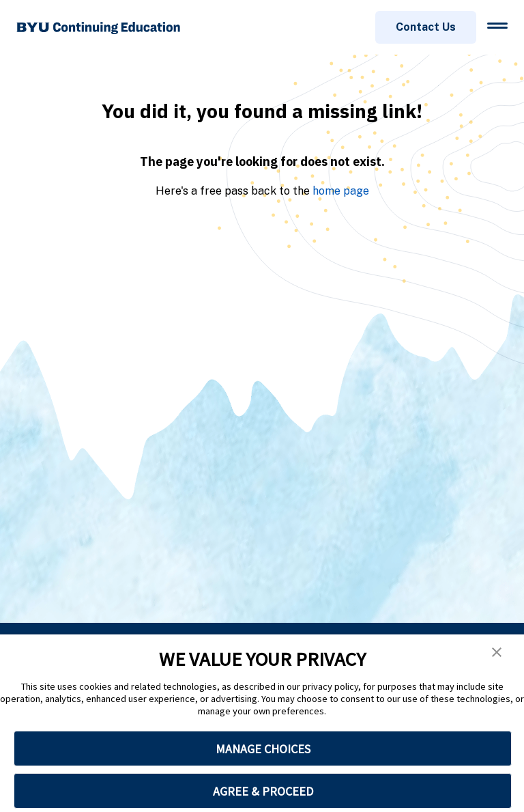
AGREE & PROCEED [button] (263, 791)
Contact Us (426, 27)
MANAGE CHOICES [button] (263, 749)
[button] (497, 652)
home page (341, 191)
